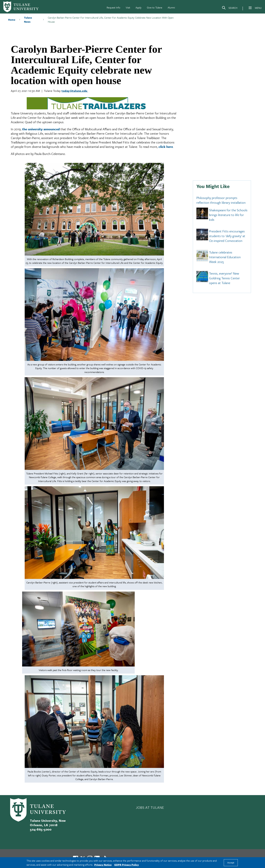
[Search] (230, 8)
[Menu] (250, 8)
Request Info (113, 7)
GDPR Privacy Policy (127, 865)
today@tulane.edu (75, 91)
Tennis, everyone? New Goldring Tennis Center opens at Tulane (224, 278)
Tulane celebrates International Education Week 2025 (225, 257)
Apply (138, 7)
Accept (231, 863)
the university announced (41, 129)
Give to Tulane (155, 7)
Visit (128, 7)
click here (166, 147)
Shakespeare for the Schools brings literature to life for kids (228, 215)
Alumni (171, 7)
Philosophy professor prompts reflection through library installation (221, 200)
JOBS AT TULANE (150, 807)
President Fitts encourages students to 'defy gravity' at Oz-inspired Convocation (227, 236)
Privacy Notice (103, 865)
